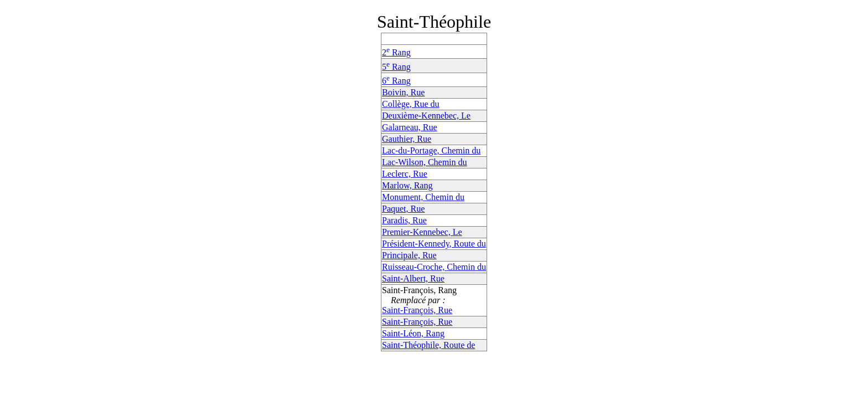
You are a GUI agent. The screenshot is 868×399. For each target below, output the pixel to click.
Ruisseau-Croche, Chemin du (434, 267)
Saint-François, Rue (417, 310)
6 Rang (396, 81)
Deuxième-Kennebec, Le (426, 116)
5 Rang (396, 67)
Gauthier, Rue (407, 139)
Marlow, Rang (407, 185)
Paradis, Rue (404, 220)
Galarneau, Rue (410, 127)
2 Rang (396, 52)
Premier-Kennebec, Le (422, 232)
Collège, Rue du (411, 104)
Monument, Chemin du (423, 197)
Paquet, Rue (403, 209)
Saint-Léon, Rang (413, 333)
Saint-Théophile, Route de (428, 345)
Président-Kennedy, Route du (434, 244)
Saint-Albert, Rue (413, 278)
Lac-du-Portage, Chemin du (431, 150)
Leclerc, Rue (405, 174)
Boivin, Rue (403, 92)
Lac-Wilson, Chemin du (425, 162)
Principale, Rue (409, 255)
